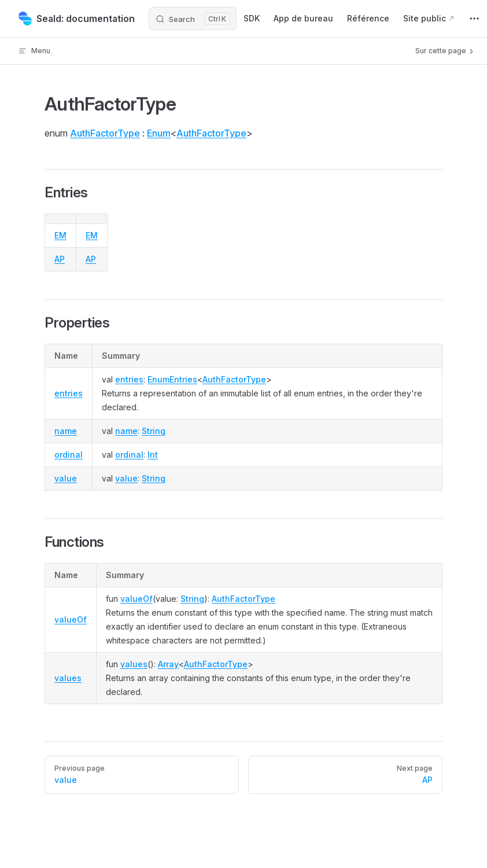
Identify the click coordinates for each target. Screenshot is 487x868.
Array (168, 664)
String (154, 431)
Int (153, 455)
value (66, 478)
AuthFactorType (105, 133)
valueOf (71, 619)
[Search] (193, 19)
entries (69, 393)
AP (60, 259)
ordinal (69, 455)
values (68, 678)
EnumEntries (172, 379)
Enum (159, 133)
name (66, 431)
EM (60, 235)
